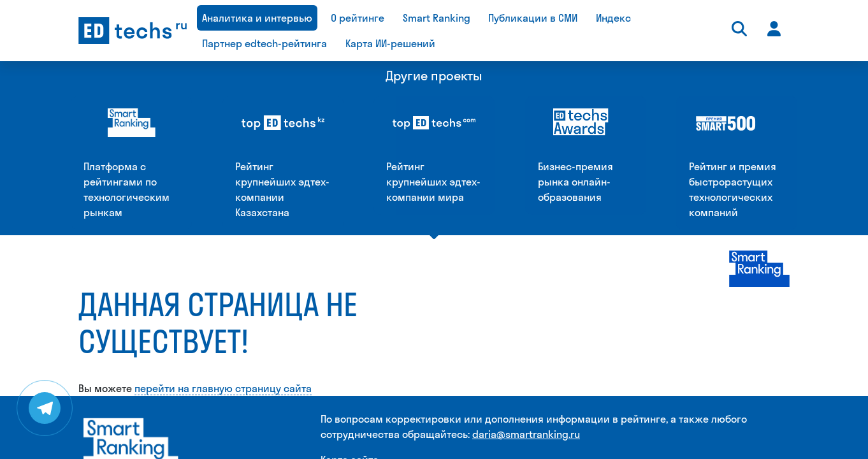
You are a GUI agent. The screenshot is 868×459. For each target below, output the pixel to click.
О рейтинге (358, 18)
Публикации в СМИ (533, 18)
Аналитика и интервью (257, 18)
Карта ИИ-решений (390, 43)
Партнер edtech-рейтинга (264, 43)
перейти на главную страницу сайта (223, 254)
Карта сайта (350, 325)
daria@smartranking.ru (526, 300)
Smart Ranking (437, 18)
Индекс (613, 18)
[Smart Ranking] (131, 311)
